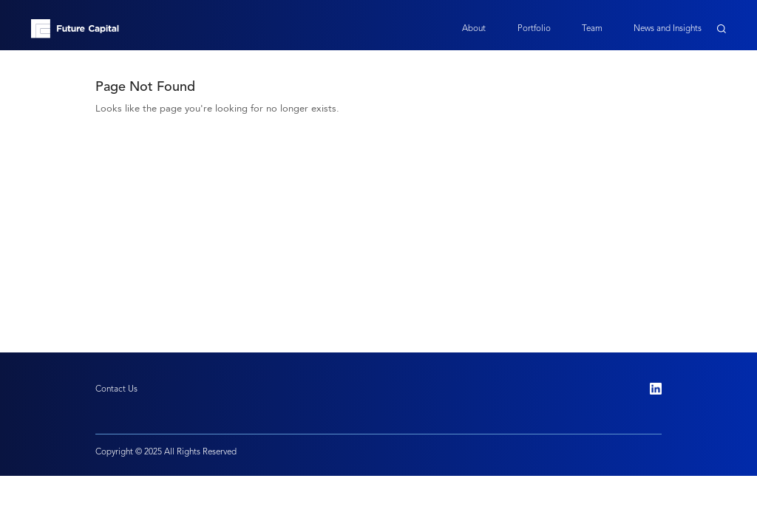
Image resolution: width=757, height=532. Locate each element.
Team (592, 28)
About (474, 28)
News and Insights (668, 28)
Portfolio (534, 28)
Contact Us (116, 389)
